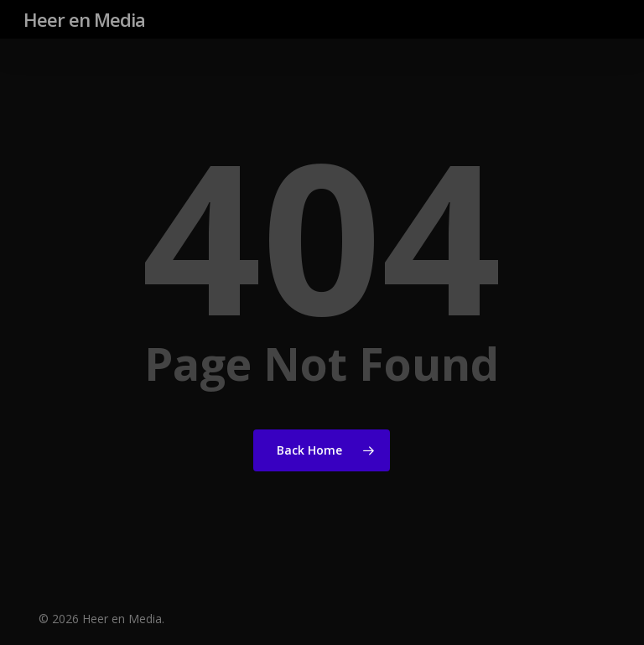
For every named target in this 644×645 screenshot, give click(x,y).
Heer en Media (84, 19)
